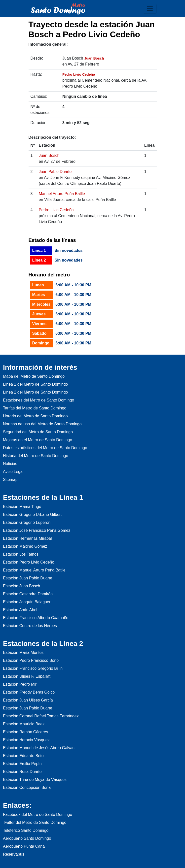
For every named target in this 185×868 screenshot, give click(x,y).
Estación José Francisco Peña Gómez (37, 530)
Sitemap (10, 480)
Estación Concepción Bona (27, 787)
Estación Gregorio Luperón (27, 522)
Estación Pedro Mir (20, 684)
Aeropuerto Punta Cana (24, 846)
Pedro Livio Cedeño (56, 210)
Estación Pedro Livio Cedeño (29, 562)
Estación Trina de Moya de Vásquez (35, 780)
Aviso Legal (13, 472)
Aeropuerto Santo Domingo (27, 838)
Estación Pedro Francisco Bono (31, 660)
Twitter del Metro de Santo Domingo (35, 822)
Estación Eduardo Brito (23, 756)
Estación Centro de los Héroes (30, 626)
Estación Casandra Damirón (28, 594)
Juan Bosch (49, 155)
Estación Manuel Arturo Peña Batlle (34, 570)
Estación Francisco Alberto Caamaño (36, 618)
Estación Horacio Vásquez (26, 740)
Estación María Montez (23, 652)
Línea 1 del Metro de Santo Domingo (36, 384)
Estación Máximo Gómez (25, 546)
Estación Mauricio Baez (24, 724)
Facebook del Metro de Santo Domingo (37, 815)
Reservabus (14, 854)
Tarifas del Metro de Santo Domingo (35, 408)
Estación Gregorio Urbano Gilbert (32, 515)
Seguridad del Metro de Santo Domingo (38, 432)
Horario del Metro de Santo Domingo (35, 416)
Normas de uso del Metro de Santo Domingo (42, 424)
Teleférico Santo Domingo (26, 830)
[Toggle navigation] (150, 9)
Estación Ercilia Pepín (22, 764)
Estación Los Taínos (21, 554)
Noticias (10, 464)
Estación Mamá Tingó (22, 507)
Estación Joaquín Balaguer (27, 602)
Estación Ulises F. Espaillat (27, 676)
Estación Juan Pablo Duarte (28, 578)
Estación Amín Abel (20, 610)
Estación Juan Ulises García (28, 700)
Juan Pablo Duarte (55, 172)
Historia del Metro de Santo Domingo (36, 456)
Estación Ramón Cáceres (25, 732)
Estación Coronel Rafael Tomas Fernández (41, 716)
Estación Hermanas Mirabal (27, 538)
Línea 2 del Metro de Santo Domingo (36, 392)
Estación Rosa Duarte (22, 772)
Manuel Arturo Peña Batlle (62, 194)
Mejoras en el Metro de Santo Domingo (37, 440)
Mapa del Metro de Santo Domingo (34, 376)
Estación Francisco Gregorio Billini (33, 668)
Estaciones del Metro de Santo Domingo (38, 400)
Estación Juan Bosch (21, 586)
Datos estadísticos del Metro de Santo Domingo (45, 448)
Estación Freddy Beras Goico (29, 692)
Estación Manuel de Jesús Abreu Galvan (39, 748)
